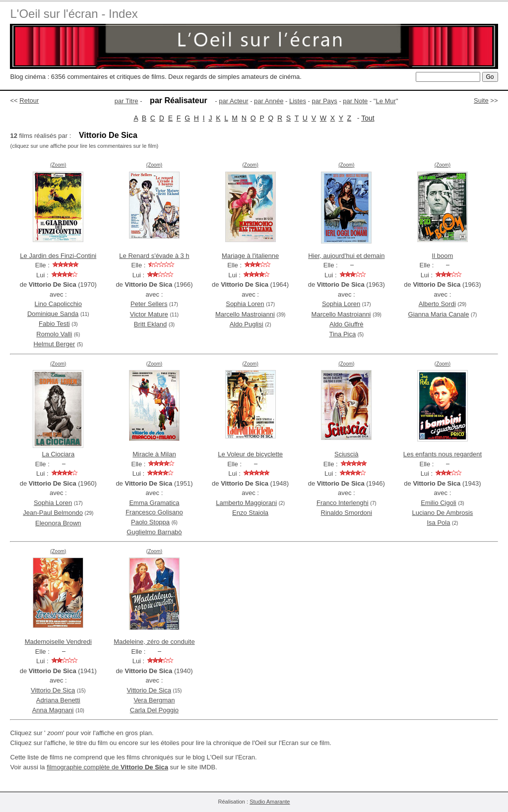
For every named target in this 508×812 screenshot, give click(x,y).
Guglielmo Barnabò (154, 532)
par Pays (324, 101)
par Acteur (233, 101)
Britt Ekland (150, 324)
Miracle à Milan (154, 454)
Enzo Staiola (250, 513)
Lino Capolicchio (58, 304)
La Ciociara (58, 454)
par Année (269, 101)
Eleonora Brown (58, 523)
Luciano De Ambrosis (443, 513)
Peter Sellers (149, 304)
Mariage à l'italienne (250, 256)
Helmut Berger (54, 344)
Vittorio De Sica (53, 690)
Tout (368, 118)
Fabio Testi (54, 324)
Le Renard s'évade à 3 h (154, 256)
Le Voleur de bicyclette (250, 454)
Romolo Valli (54, 334)
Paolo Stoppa (150, 522)
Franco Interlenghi (343, 503)
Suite (481, 100)
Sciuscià (346, 454)
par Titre (127, 101)
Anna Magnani (53, 710)
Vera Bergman (154, 700)
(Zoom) (58, 165)
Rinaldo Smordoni (347, 513)
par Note (355, 101)
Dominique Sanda (53, 314)
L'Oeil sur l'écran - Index (74, 14)
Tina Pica (342, 334)
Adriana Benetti (58, 700)
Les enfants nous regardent (443, 454)
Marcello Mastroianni (245, 314)
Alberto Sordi (437, 304)
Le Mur (385, 101)
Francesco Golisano (154, 512)
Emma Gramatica (154, 503)
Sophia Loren (245, 304)
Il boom (443, 256)
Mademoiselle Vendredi (58, 642)
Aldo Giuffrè (346, 324)
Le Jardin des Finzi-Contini (58, 256)
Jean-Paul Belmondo (53, 513)
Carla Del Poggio (154, 710)
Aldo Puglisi (247, 324)
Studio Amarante (270, 802)
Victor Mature (149, 314)
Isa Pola (439, 523)
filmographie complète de (107, 767)
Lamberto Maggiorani (246, 503)
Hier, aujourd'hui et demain (346, 256)
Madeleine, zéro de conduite (154, 642)
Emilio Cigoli (439, 503)
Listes (298, 101)
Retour (29, 100)
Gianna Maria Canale (439, 314)
